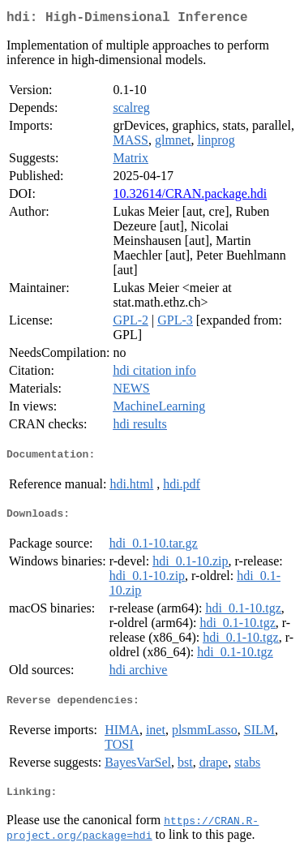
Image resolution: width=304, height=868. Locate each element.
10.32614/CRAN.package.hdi (190, 197)
